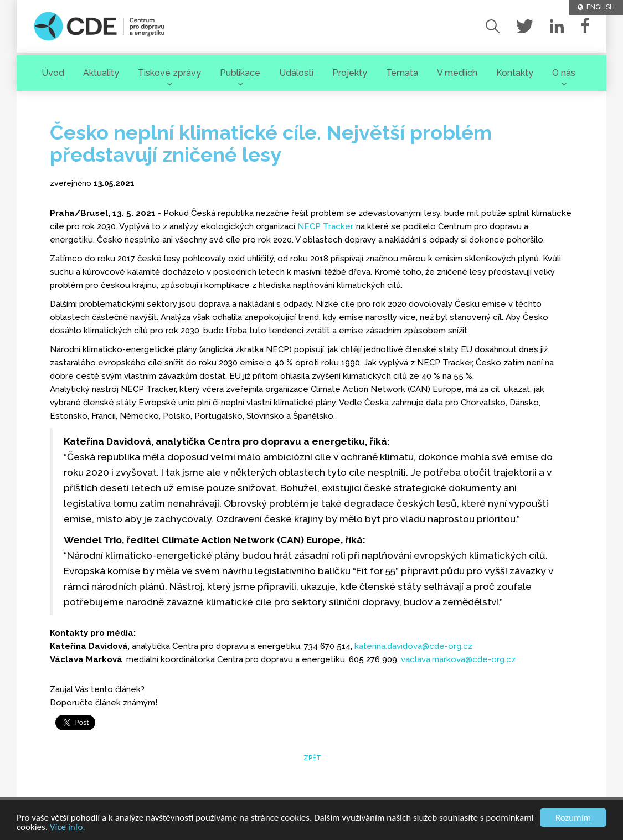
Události (296, 73)
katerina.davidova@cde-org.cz (413, 646)
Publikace (240, 73)
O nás (564, 73)
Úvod (53, 73)
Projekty (350, 73)
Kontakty (515, 73)
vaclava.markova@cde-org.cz (458, 659)
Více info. (68, 828)
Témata (402, 73)
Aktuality (101, 73)
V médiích (457, 73)
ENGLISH (596, 7)
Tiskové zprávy (169, 73)
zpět (311, 758)
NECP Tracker (325, 226)
